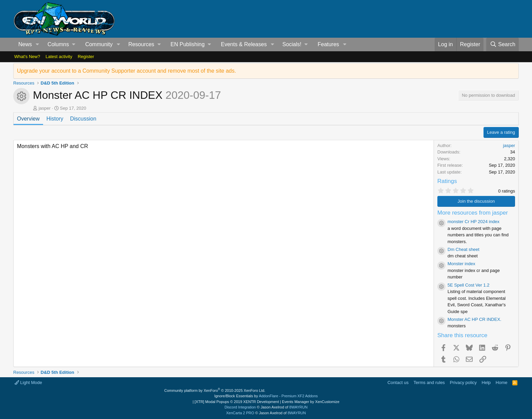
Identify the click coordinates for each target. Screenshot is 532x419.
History (55, 119)
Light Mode (28, 382)
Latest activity (59, 57)
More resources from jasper (473, 213)
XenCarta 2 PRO (240, 413)
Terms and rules (429, 382)
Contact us (398, 382)
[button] (37, 44)
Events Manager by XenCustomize (311, 402)
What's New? (27, 57)
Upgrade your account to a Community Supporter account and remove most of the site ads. (127, 71)
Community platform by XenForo (215, 390)
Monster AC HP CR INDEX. (474, 319)
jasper (45, 108)
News (25, 44)
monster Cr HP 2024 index (473, 222)
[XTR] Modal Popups (237, 402)
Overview (28, 119)
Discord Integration (240, 407)
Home (502, 382)
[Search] (502, 44)
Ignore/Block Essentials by (266, 396)
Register (86, 57)
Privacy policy (463, 382)
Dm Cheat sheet (463, 249)
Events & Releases (244, 44)
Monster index (461, 264)
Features (328, 44)
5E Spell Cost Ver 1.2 (469, 285)
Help (486, 382)
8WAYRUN (299, 407)
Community (99, 44)
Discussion (83, 119)
